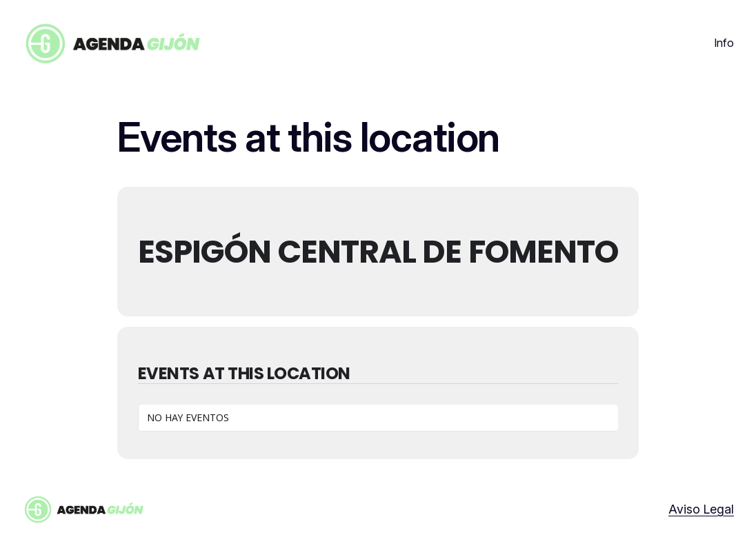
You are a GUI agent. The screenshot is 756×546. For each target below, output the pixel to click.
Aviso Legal (701, 509)
